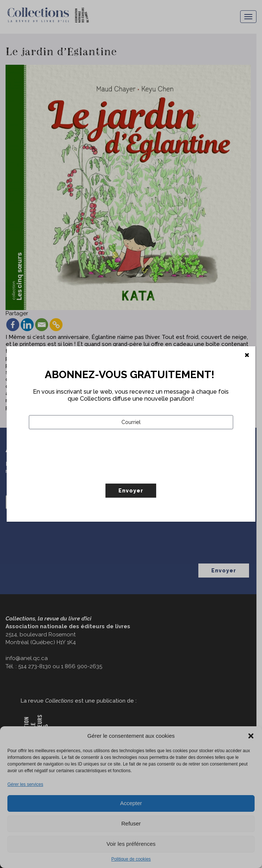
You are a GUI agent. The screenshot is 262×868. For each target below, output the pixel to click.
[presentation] (85, 472)
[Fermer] (247, 355)
